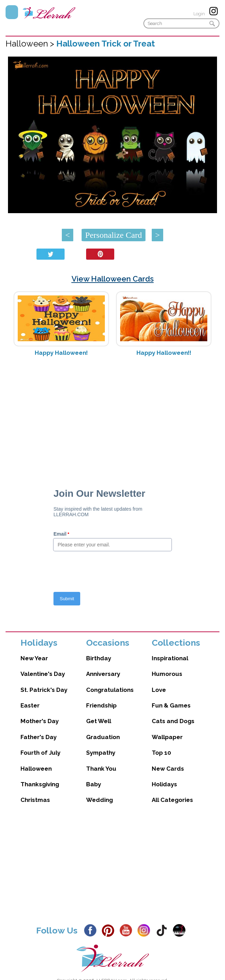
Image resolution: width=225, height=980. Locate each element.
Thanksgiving (40, 784)
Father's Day (39, 737)
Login (199, 14)
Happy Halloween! (61, 353)
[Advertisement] (113, 417)
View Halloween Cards (113, 279)
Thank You (101, 769)
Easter (30, 705)
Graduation (103, 737)
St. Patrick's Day (44, 690)
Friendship (101, 705)
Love (159, 690)
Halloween (36, 769)
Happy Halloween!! (164, 353)
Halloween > (31, 44)
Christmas (35, 800)
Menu (12, 12)
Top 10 (161, 753)
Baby (94, 784)
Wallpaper (167, 737)
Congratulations (110, 690)
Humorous (167, 674)
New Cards (168, 769)
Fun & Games (171, 705)
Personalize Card (113, 235)
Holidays (164, 784)
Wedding (99, 800)
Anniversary (103, 674)
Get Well (99, 721)
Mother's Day (40, 721)
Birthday (99, 658)
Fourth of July (40, 753)
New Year (34, 658)
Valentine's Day (43, 674)
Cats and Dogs (173, 721)
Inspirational (170, 658)
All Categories (172, 800)
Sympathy (101, 753)
